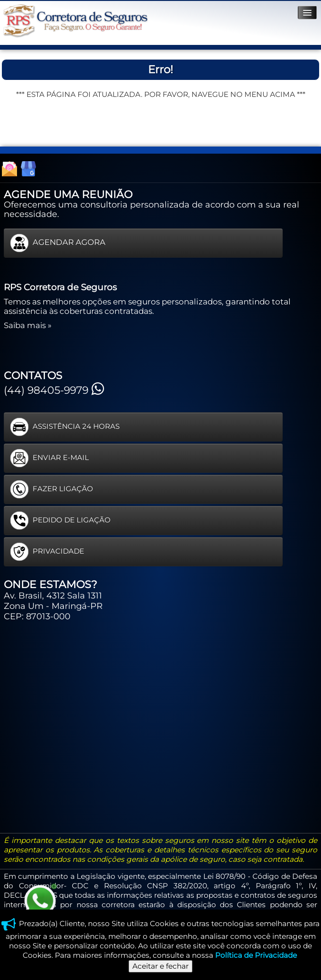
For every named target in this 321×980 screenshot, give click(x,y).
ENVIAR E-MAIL (49, 458)
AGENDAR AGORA (58, 243)
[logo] (75, 21)
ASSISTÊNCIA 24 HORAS (65, 427)
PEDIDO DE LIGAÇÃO (60, 520)
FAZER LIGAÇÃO (52, 489)
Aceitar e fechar (160, 966)
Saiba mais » (28, 325)
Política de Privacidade (256, 955)
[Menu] (307, 13)
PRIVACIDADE (47, 552)
